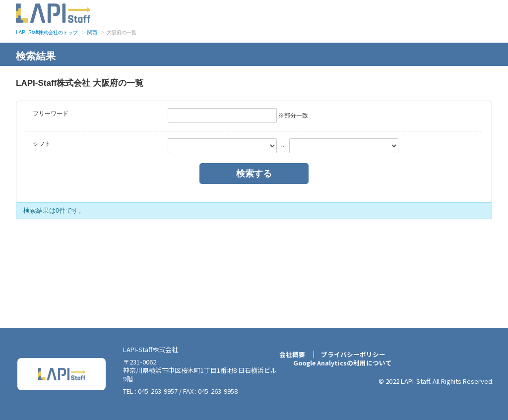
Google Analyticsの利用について (343, 363)
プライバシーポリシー (352, 355)
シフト (42, 144)
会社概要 (290, 355)
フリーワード (51, 114)
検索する (254, 174)
